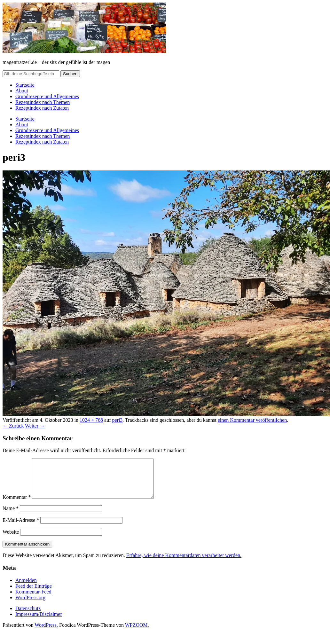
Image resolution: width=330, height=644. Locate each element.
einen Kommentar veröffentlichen (252, 420)
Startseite (25, 85)
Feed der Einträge (34, 594)
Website (11, 540)
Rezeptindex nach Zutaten (42, 108)
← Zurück (13, 426)
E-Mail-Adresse (21, 528)
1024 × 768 (91, 420)
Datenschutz (28, 616)
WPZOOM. (137, 633)
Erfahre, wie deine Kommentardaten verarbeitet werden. (184, 563)
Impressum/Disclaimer (39, 622)
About (22, 91)
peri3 (117, 420)
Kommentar (17, 505)
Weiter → (35, 426)
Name (11, 516)
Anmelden (26, 588)
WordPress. (46, 633)
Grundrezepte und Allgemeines (47, 96)
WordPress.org (30, 605)
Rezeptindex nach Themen (43, 102)
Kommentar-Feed (33, 599)
